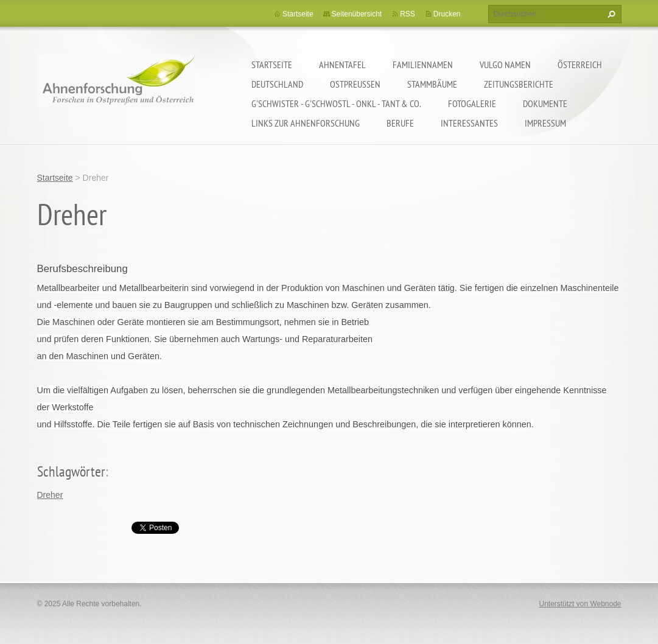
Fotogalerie (472, 103)
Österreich (580, 65)
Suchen (610, 14)
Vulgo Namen (505, 65)
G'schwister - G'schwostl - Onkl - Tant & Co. (336, 103)
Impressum (545, 123)
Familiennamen (423, 65)
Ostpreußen (355, 84)
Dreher (50, 495)
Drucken (447, 14)
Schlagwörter (71, 471)
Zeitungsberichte (519, 84)
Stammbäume (432, 84)
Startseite (272, 65)
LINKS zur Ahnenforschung (306, 123)
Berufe (400, 123)
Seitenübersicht (357, 14)
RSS (408, 14)
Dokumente (545, 103)
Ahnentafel (342, 65)
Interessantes (469, 123)
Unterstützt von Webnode (580, 604)
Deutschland (277, 84)
